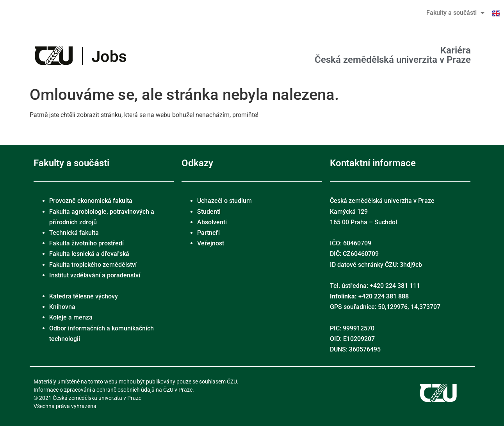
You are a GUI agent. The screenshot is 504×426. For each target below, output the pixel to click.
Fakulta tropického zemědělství (93, 265)
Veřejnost (211, 243)
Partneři (208, 233)
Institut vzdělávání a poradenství (95, 275)
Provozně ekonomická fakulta (91, 201)
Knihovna (62, 307)
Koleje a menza (71, 317)
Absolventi (212, 222)
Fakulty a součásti (455, 13)
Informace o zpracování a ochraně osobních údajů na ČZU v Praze (113, 390)
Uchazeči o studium (224, 201)
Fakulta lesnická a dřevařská (89, 254)
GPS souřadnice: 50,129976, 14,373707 (385, 307)
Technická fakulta (74, 233)
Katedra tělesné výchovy (84, 296)
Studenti (209, 212)
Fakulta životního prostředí (86, 243)
